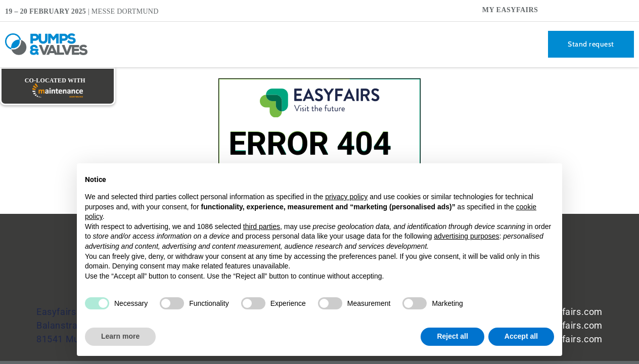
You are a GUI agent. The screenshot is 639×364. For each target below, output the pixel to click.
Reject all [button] (452, 336)
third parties (262, 226)
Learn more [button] (120, 336)
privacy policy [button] (346, 197)
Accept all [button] (521, 336)
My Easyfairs (510, 10)
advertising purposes (466, 236)
